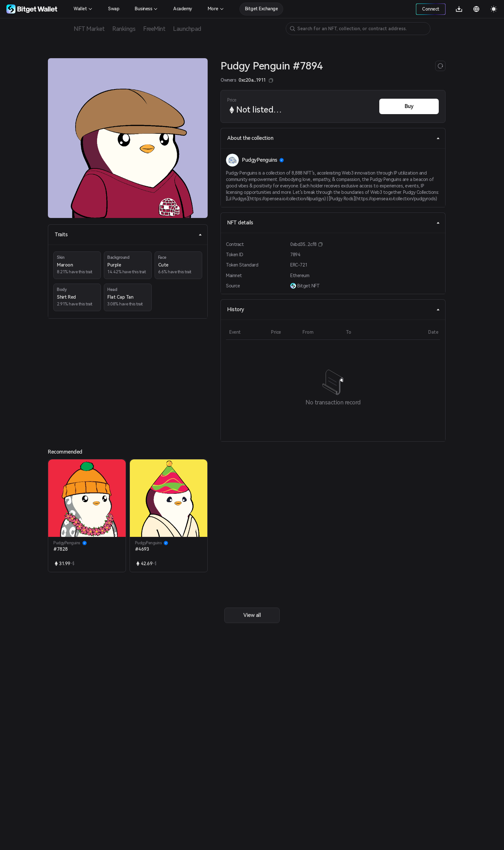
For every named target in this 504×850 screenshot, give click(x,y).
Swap (114, 9)
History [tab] (334, 309)
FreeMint (154, 29)
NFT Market (89, 29)
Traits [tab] (128, 235)
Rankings (124, 29)
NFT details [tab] (334, 223)
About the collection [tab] (334, 138)
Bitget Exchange (261, 9)
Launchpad (187, 29)
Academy (183, 9)
